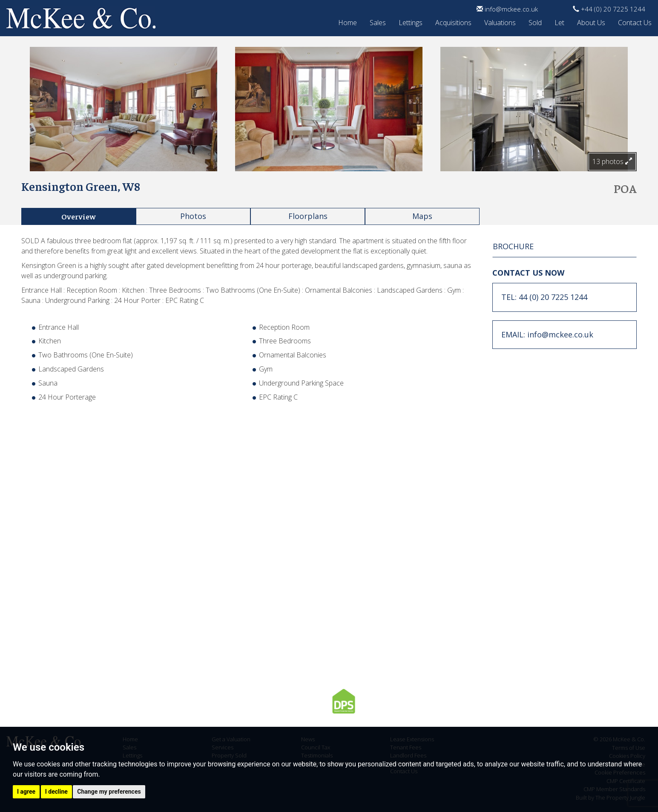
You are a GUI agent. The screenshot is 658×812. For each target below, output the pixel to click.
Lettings (411, 21)
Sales (378, 21)
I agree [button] (26, 792)
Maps (422, 216)
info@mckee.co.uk (507, 9)
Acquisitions (453, 21)
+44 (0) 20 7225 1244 (609, 9)
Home (348, 21)
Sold (535, 21)
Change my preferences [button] (109, 792)
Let (559, 21)
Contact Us (635, 21)
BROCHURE (513, 246)
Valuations (500, 21)
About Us (591, 21)
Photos (193, 216)
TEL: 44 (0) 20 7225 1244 (544, 297)
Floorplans (308, 216)
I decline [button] (56, 792)
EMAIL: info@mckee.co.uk (547, 334)
